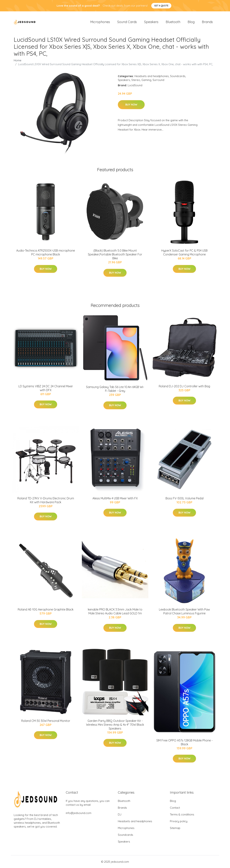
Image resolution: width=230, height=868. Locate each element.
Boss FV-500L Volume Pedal (185, 498)
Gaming (146, 80)
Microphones (100, 22)
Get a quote (161, 6)
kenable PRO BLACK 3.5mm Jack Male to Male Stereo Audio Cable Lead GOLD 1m (115, 611)
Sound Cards (127, 22)
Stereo (136, 80)
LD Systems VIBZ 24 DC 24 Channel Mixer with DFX (46, 388)
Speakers (151, 22)
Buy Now (131, 105)
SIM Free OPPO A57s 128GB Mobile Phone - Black (185, 742)
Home (18, 60)
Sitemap (175, 828)
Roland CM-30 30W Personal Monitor (46, 721)
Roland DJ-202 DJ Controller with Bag (184, 386)
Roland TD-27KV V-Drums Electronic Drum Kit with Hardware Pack (46, 500)
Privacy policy (179, 821)
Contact (175, 808)
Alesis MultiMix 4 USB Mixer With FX (115, 498)
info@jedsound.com (79, 813)
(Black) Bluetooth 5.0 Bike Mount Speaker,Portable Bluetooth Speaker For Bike (115, 254)
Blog (191, 22)
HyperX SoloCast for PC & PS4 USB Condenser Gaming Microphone (184, 252)
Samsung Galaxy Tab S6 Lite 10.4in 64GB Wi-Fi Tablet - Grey (115, 389)
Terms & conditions (182, 814)
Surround (158, 80)
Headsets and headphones (152, 76)
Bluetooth (173, 22)
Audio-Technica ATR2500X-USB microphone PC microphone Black (46, 252)
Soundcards (178, 76)
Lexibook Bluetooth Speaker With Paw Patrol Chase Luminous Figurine (184, 611)
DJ (120, 814)
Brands (207, 22)
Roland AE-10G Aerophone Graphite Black (46, 609)
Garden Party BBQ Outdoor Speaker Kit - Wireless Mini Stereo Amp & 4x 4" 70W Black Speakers (115, 725)
